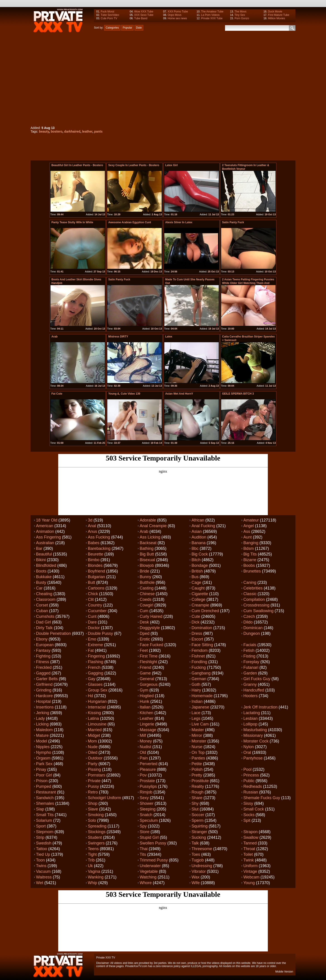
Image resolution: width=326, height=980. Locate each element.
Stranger (199, 832)
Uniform (250, 866)
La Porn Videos (210, 15)
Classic (250, 594)
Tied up (43, 854)
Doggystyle (150, 628)
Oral (247, 752)
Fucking (199, 667)
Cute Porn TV (109, 18)
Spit (247, 820)
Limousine (97, 724)
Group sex (98, 690)
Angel (249, 526)
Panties (198, 758)
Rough (198, 792)
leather (87, 131)
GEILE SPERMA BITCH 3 (238, 394)
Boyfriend (96, 571)
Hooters (250, 696)
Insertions (45, 707)
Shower (147, 803)
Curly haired (151, 616)
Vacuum (43, 871)
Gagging (96, 673)
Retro (93, 792)
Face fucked (151, 645)
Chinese (147, 594)
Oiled (93, 752)
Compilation (254, 599)
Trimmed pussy (154, 860)
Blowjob (147, 565)
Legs (196, 718)
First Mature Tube (279, 15)
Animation (45, 531)
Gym (144, 690)
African (198, 520)
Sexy (144, 798)
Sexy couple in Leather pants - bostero (134, 165)
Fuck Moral (107, 12)
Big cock (200, 554)
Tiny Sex (240, 15)
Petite (197, 764)
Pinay (41, 769)
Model (42, 741)
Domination (202, 628)
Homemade (202, 696)
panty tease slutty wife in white (72, 222)
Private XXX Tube (212, 18)
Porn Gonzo (242, 18)
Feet (144, 650)
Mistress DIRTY (118, 337)
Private (94, 781)
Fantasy (43, 650)
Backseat (148, 543)
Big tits (250, 554)
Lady (40, 718)
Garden (250, 673)
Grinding (44, 690)
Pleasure (148, 769)
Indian (197, 701)
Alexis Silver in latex (179, 222)
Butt (91, 582)
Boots (41, 571)
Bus (195, 577)
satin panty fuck (233, 222)
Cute (196, 616)
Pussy (93, 786)
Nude (93, 747)
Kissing (94, 713)
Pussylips (148, 786)
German (199, 679)
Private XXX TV (106, 958)
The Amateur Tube (212, 12)
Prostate (147, 781)
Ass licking (150, 537)
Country (95, 605)
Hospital (43, 701)
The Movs (241, 12)
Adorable (148, 520)
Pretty (197, 775)
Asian (197, 531)
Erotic (145, 639)
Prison (42, 781)
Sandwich (45, 798)
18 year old (47, 520)
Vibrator (199, 871)
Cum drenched (205, 611)
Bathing (147, 548)
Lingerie (147, 724)
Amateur (251, 520)
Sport (41, 826)
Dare (92, 622)
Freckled (44, 667)
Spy (143, 826)
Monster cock (256, 741)
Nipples (43, 747)
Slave (93, 809)
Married (95, 730)
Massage (148, 730)
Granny (250, 684)
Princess (251, 775)
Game (145, 673)
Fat (91, 650)
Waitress (44, 877)
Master (198, 730)
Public (249, 781)
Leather (147, 718)
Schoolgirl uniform (104, 798)
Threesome (202, 849)
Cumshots (45, 616)
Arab (144, 531)
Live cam (200, 724)
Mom (92, 741)
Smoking (96, 815)
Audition (199, 537)
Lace (196, 713)
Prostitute (200, 781)
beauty (44, 131)
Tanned (250, 843)
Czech (249, 616)
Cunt (92, 616)
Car (39, 588)
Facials (250, 645)
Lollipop (250, 724)
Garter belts (47, 679)
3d (90, 520)
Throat (249, 849)
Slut (195, 809)
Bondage (200, 565)
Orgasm (43, 758)
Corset (42, 605)
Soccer (198, 815)
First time (149, 656)
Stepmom (45, 832)
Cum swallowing (258, 611)
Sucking (199, 837)
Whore (146, 883)
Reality (198, 786)
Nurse (197, 747)
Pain (144, 758)
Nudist (145, 747)
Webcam (251, 877)
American (45, 526)
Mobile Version (284, 972)
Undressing (202, 866)
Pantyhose (253, 758)
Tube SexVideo (110, 15)
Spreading (97, 826)
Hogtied (147, 696)
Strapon (250, 832)
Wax (195, 877)
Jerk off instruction (260, 707)
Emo (92, 639)
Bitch (196, 560)
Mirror (197, 735)
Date (139, 28)
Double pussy (100, 633)
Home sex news (177, 18)
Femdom (200, 650)
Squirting (200, 826)
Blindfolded (46, 565)
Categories (112, 28)
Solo (92, 820)
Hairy (196, 690)
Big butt (147, 554)
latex (169, 337)
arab (54, 337)
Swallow (251, 837)
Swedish (44, 843)
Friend (145, 667)
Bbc (195, 548)
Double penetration (53, 633)
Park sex (44, 764)
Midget (94, 735)
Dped (145, 633)
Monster (199, 741)
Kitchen (146, 713)
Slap (40, 809)
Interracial (97, 707)
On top (198, 752)
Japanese (200, 707)
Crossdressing (256, 605)
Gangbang (201, 673)
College (198, 599)
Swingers (96, 843)
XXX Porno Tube (178, 12)
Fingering (96, 656)
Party (93, 764)
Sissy (248, 803)
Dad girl (43, 622)
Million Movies (277, 18)
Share (197, 798)
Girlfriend (44, 684)
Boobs (249, 565)
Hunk (144, 701)
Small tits (45, 815)
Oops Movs (174, 15)
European (45, 645)
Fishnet (198, 656)
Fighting (43, 656)
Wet (40, 883)
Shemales (45, 803)
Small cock (254, 809)
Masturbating (255, 730)
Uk (90, 866)
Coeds (146, 599)
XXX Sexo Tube (144, 15)
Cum (144, 611)
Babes (94, 543)
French (94, 667)
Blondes (95, 565)
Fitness (43, 662)
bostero (56, 131)
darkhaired (72, 131)
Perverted (149, 764)
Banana (199, 543)
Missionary (253, 735)
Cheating (44, 594)
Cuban (42, 611)
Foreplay (251, 662)
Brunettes (252, 571)
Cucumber (97, 611)
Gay (92, 679)
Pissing (94, 769)
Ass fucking (99, 537)
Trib (91, 860)
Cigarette (200, 594)
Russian (251, 792)
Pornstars (97, 775)
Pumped (44, 786)
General (147, 679)
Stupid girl (149, 837)
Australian (45, 543)
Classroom (46, 599)
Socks (249, 815)
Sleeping (148, 809)
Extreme (95, 645)
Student (95, 837)
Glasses (95, 684)
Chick (93, 594)
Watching (148, 877)
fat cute (57, 394)
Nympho (44, 752)
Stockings (97, 832)
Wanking (96, 877)
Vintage (250, 871)
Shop (93, 803)
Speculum (149, 820)
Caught (198, 588)
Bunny (145, 577)
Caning (250, 582)
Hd (90, 696)
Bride (144, 571)
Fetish (249, 650)
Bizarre (250, 560)
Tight (92, 854)
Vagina (94, 871)
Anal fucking (203, 526)
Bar (39, 548)
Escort (197, 639)
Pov (143, 775)
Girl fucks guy (257, 679)
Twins (41, 866)
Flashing (96, 662)
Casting (147, 588)
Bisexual (147, 560)
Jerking (43, 713)
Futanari (251, 667)
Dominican (253, 628)
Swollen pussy (153, 843)
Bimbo (94, 560)
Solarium (44, 820)
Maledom (44, 730)
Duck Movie (275, 12)
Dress (197, 633)
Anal (92, 526)
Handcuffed (254, 690)
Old (143, 752)
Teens (93, 849)
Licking (42, 724)
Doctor (94, 628)
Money (146, 741)
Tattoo (42, 849)
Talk (195, 843)
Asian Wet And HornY (179, 394)
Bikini (41, 560)
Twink (249, 860)
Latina (93, 718)
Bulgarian (96, 577)
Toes (196, 854)
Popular (127, 28)
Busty (41, 582)
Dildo (248, 622)
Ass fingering (48, 537)
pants (98, 131)
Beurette (96, 554)
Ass (247, 531)
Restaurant (46, 792)
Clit (91, 599)
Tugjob (198, 860)
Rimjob (146, 792)
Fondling (199, 662)
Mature (42, 735)
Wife (196, 883)
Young (249, 883)
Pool (247, 769)
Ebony (42, 639)
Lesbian (250, 718)
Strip (40, 837)
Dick (195, 622)
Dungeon (252, 633)
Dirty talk (44, 628)
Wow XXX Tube (144, 12)
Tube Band (141, 18)
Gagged (43, 673)
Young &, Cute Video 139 (124, 394)
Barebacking (99, 548)
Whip (92, 883)
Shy (195, 803)
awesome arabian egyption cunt (130, 222)
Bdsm (249, 548)
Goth (196, 684)
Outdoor (95, 758)
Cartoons (96, 588)
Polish (197, 769)
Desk (144, 622)
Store (145, 832)
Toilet (248, 854)
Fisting (249, 656)
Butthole (147, 582)
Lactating (252, 713)
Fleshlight (148, 662)
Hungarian (97, 701)
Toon (40, 860)
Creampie (200, 605)
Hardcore (44, 696)
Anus (92, 531)
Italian (145, 707)
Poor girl (44, 775)
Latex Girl (171, 165)
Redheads (253, 786)
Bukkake (44, 577)
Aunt (248, 537)
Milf (143, 735)
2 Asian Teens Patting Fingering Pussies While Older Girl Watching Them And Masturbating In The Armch (248, 283)
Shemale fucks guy (262, 798)
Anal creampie (153, 526)
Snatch (146, 815)
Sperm (198, 820)
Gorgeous (149, 684)
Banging (251, 543)
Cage (196, 582)
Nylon (249, 747)
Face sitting (202, 645)
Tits (143, 854)
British (197, 571)
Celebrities (253, 588)
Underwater (150, 866)
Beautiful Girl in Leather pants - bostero (77, 165)
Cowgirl (146, 605)
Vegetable (149, 871)
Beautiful (44, 554)
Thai (144, 849)
